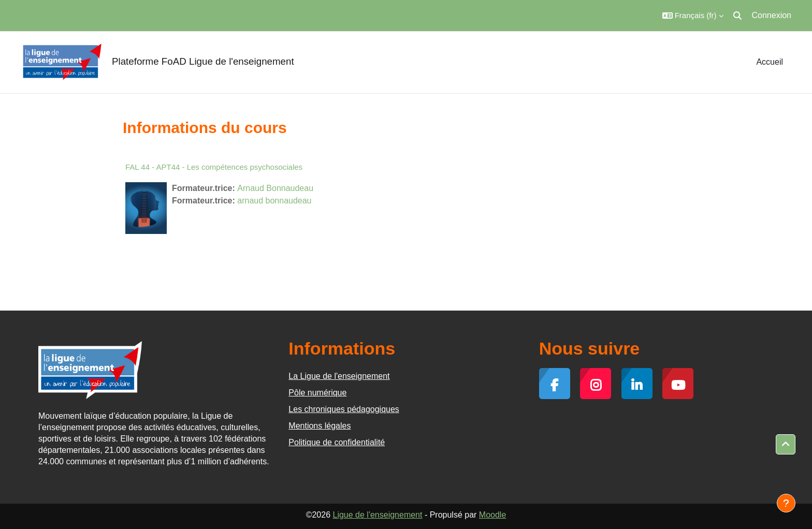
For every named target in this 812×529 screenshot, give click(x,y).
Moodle (492, 515)
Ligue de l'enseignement (377, 515)
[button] (693, 16)
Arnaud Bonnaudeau (275, 188)
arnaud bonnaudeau (274, 201)
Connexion (772, 15)
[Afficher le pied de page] (786, 503)
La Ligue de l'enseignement (339, 376)
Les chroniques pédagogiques (344, 409)
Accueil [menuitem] (770, 62)
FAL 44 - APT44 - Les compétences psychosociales (214, 167)
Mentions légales (320, 426)
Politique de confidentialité (337, 442)
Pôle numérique (317, 393)
